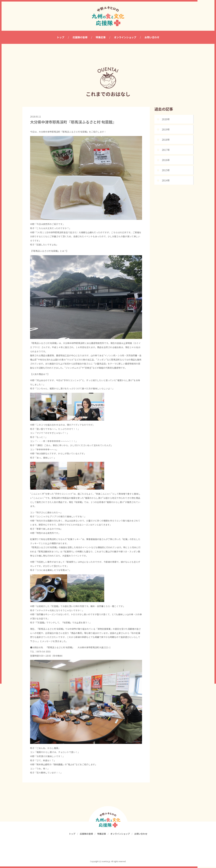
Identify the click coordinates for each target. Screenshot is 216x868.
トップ (72, 835)
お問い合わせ (141, 835)
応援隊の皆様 (86, 835)
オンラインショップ (120, 835)
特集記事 (102, 835)
